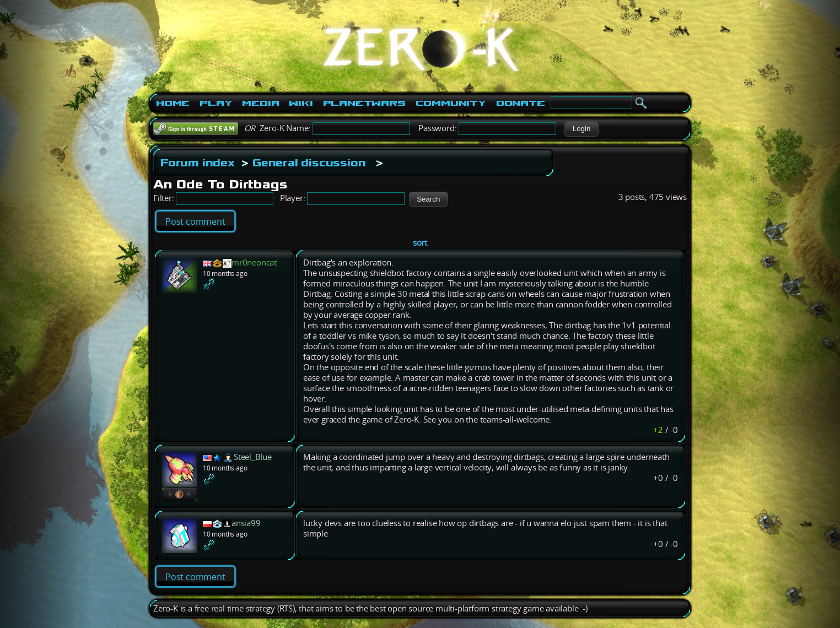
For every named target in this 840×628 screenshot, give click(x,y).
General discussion (309, 163)
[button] (581, 129)
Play (216, 103)
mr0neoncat (254, 262)
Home (173, 103)
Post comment (195, 221)
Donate (521, 103)
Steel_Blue (253, 457)
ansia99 (246, 523)
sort (420, 243)
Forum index (198, 163)
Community (451, 103)
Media (260, 103)
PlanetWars (364, 103)
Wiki (301, 103)
